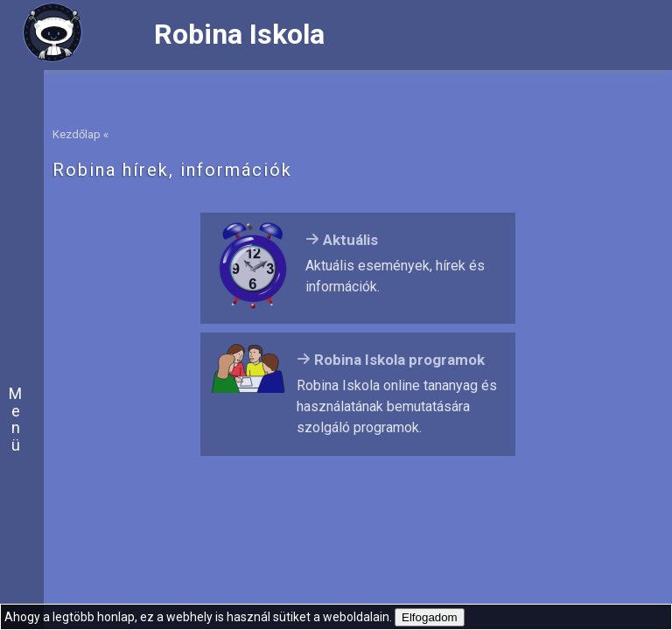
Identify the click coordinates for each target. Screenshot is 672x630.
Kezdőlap (77, 134)
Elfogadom (430, 617)
